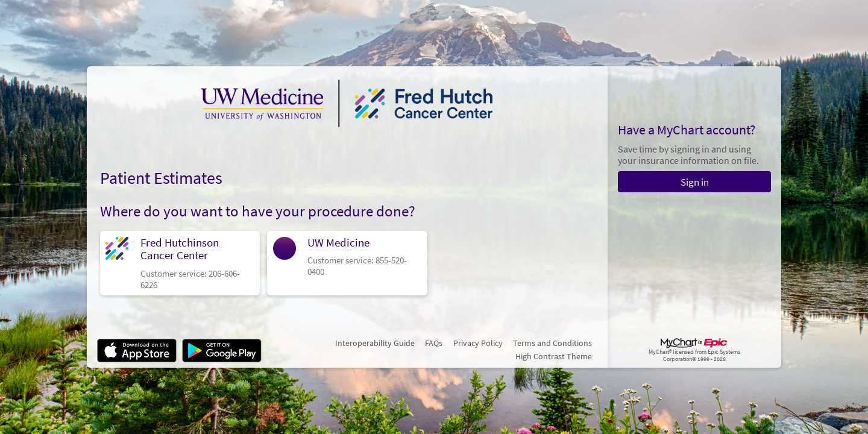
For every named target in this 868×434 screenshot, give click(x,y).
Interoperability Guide (375, 343)
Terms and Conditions (552, 343)
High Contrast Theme (554, 356)
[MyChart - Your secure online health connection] (347, 103)
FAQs (434, 343)
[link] (180, 263)
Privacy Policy (478, 343)
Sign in (695, 182)
